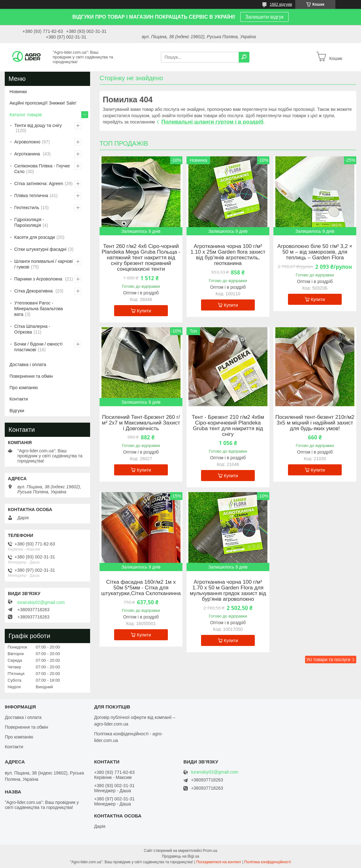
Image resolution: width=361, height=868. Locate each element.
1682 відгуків (281, 4)
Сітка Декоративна (34, 291)
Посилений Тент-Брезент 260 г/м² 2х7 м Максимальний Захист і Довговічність (141, 423)
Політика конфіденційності (268, 862)
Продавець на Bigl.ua (180, 856)
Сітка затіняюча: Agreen (39, 184)
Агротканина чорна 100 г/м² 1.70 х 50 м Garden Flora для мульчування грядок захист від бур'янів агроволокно (228, 591)
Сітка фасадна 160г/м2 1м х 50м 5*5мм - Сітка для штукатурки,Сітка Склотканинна (141, 588)
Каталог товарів (26, 115)
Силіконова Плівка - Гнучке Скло (42, 169)
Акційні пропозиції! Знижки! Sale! (43, 103)
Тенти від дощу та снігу (38, 125)
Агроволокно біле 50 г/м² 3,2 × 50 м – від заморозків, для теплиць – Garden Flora (315, 252)
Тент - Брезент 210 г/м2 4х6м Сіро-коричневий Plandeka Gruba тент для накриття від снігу (228, 426)
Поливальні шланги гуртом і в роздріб (212, 122)
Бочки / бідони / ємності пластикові (38, 347)
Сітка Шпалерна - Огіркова (32, 329)
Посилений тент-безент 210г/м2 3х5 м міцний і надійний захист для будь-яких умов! (315, 423)
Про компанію (24, 388)
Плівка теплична (31, 196)
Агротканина (28, 154)
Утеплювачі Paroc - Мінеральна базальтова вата (39, 309)
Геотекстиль (27, 208)
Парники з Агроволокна (39, 279)
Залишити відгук (265, 17)
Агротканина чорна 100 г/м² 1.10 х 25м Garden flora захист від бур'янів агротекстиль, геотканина (228, 255)
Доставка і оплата (28, 365)
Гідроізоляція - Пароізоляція (29, 222)
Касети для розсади (35, 237)
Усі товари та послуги (328, 660)
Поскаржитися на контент (219, 862)
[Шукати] (244, 57)
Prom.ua (210, 851)
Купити (144, 311)
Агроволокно (27, 142)
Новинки (18, 92)
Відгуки (17, 411)
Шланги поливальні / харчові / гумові (43, 264)
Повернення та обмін (31, 376)
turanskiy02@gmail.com (41, 602)
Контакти (19, 399)
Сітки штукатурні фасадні (40, 249)
